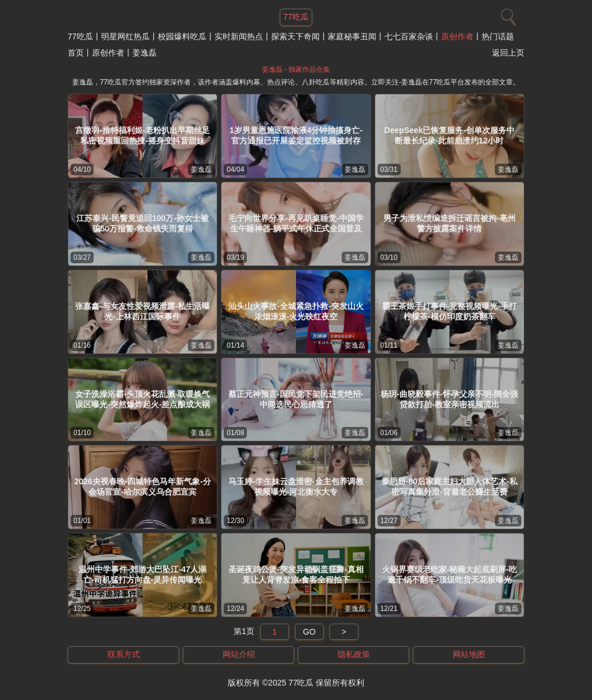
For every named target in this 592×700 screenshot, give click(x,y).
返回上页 (508, 53)
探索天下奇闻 (295, 36)
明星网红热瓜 (125, 36)
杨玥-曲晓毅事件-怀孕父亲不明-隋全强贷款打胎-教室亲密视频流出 (449, 399)
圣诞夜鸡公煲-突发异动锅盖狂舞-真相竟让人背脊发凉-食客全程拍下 (296, 574)
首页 (76, 53)
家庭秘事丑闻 (352, 36)
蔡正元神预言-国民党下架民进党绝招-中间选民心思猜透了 (296, 399)
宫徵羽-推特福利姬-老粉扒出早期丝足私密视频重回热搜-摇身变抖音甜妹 (143, 135)
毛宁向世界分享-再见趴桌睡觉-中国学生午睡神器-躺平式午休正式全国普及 (296, 223)
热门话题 (498, 36)
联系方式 (124, 654)
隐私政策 (354, 654)
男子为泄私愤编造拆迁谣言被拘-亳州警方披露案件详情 (449, 223)
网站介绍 (239, 654)
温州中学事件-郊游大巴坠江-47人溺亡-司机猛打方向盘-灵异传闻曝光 (143, 574)
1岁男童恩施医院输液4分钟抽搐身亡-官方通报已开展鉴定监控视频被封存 (296, 135)
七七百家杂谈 (409, 36)
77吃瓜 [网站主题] (296, 17)
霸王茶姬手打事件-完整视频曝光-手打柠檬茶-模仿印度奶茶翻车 (449, 311)
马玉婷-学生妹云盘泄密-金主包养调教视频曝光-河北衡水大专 (296, 487)
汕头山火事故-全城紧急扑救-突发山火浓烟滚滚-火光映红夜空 (296, 311)
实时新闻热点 (239, 36)
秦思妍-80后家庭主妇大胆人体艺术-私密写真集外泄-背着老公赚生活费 (449, 487)
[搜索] (507, 14)
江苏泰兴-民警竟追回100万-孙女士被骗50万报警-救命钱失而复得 (143, 223)
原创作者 (457, 36)
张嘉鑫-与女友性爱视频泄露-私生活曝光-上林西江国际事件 (143, 311)
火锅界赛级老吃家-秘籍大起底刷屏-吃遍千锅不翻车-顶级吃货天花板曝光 (449, 574)
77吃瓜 (80, 36)
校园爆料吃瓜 (182, 36)
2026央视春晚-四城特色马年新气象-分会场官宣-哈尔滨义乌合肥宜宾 (142, 487)
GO (309, 632)
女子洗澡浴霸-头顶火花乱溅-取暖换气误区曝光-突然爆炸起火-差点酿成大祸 (143, 399)
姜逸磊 (201, 170)
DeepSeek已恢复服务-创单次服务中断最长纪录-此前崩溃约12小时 (450, 135)
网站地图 (469, 654)
